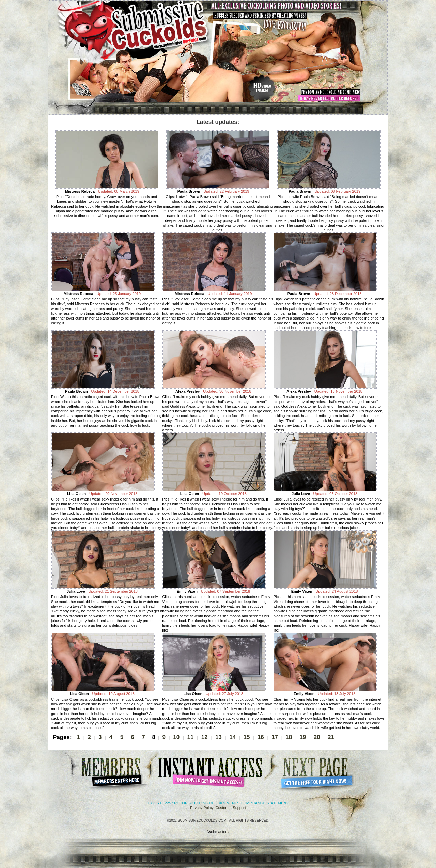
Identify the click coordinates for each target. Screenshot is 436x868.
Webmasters (218, 832)
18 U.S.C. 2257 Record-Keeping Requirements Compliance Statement (218, 803)
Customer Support (231, 808)
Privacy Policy (202, 808)
